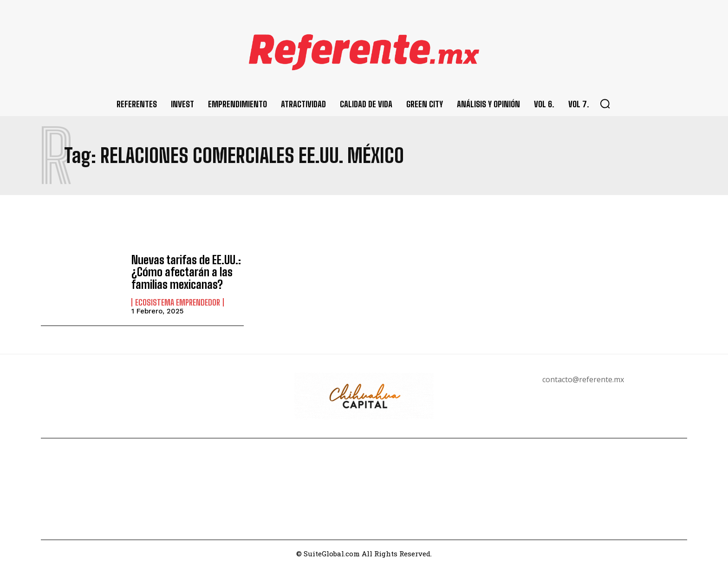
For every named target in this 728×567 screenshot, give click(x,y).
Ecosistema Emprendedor (178, 302)
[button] (605, 104)
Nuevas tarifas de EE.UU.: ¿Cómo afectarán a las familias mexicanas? (186, 272)
